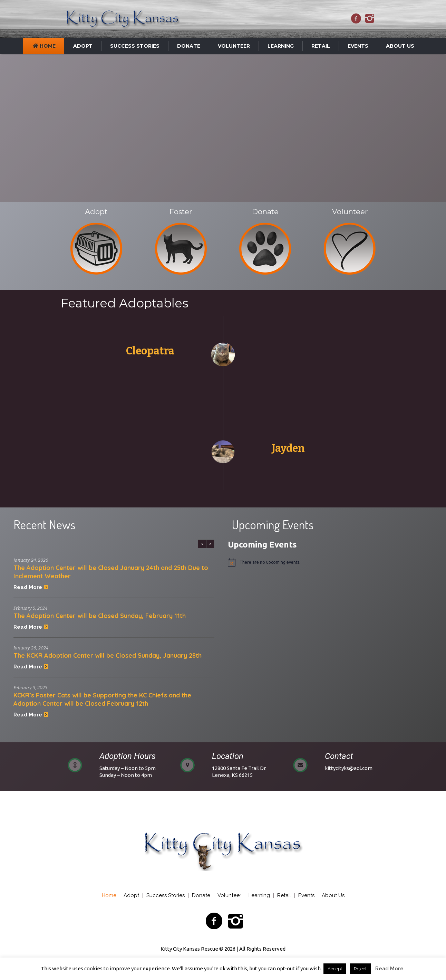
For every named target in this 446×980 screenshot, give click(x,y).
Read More (31, 587)
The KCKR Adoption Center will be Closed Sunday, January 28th (108, 655)
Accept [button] (335, 969)
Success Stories (166, 896)
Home (109, 896)
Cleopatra (150, 351)
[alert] (332, 562)
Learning (259, 896)
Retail (284, 896)
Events (306, 896)
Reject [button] (360, 969)
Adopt (131, 896)
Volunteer (229, 896)
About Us (333, 896)
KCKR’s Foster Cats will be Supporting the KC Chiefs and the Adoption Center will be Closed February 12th (102, 699)
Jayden (288, 448)
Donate (201, 896)
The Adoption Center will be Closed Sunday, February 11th (100, 616)
